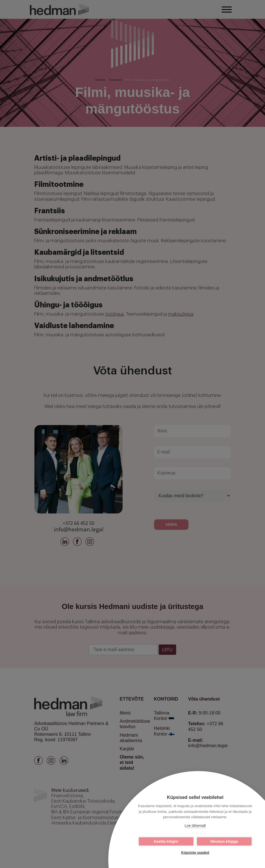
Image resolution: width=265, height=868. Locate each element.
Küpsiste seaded (195, 853)
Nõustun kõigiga (224, 842)
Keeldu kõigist (166, 842)
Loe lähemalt (195, 825)
